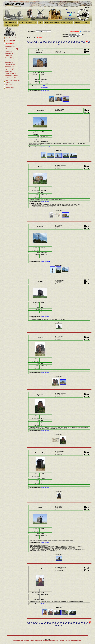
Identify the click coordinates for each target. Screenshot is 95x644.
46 (72, 43)
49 (79, 43)
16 (59, 41)
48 (77, 43)
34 (41, 43)
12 (49, 41)
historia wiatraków (11, 38)
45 (69, 43)
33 (39, 43)
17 (62, 41)
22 (74, 41)
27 (87, 41)
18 (64, 41)
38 (51, 43)
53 (89, 43)
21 (72, 41)
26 (85, 41)
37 (49, 43)
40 (56, 43)
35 (44, 43)
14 (54, 41)
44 (66, 43)
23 (77, 41)
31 (34, 43)
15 (57, 41)
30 (31, 43)
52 (87, 43)
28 (90, 41)
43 (64, 43)
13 (52, 41)
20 (69, 41)
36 (46, 43)
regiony (8, 82)
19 (67, 41)
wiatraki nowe (10, 88)
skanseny (9, 85)
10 (44, 41)
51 (84, 43)
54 (59, 44)
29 (29, 43)
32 (36, 43)
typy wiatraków (10, 41)
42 (61, 43)
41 (59, 43)
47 (74, 43)
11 (47, 41)
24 (80, 41)
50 (82, 43)
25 (82, 41)
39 (54, 43)
